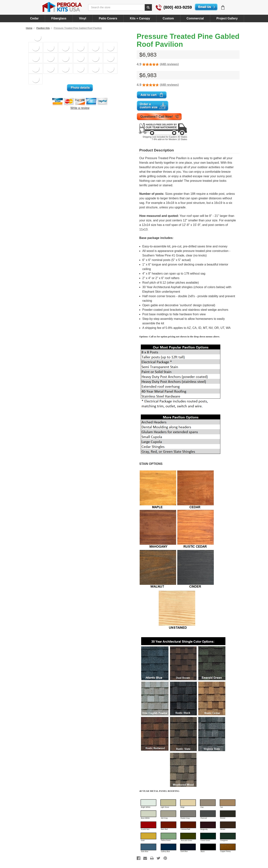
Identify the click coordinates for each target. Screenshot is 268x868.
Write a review (80, 108)
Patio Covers (108, 18)
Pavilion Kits (43, 28)
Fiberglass (59, 18)
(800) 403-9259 (174, 7)
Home (29, 28)
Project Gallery (227, 18)
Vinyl (83, 18)
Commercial (195, 18)
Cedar (34, 18)
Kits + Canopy (140, 18)
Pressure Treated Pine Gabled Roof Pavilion (78, 28)
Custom (168, 18)
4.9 (139, 64)
